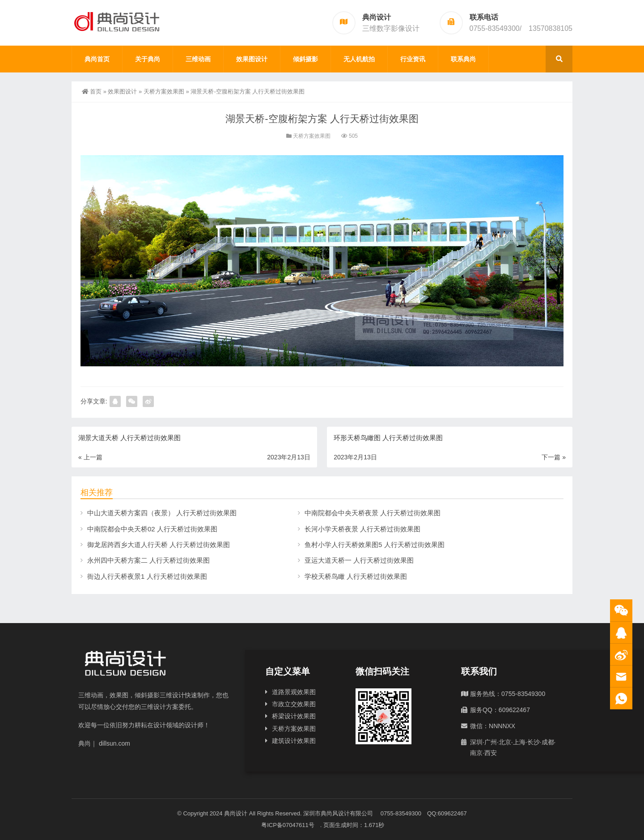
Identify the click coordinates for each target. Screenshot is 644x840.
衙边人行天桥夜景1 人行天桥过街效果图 (147, 576)
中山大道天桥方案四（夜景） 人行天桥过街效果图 (162, 513)
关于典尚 (148, 59)
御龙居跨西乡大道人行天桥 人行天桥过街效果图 (159, 545)
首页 (92, 91)
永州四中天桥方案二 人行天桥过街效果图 (148, 560)
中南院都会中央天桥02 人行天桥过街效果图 (152, 529)
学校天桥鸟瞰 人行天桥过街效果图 (356, 576)
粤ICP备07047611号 (291, 825)
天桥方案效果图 (164, 91)
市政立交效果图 (294, 704)
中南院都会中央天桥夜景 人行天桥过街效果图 (373, 513)
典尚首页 (97, 59)
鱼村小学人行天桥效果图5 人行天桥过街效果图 (375, 545)
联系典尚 (463, 59)
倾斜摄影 (305, 59)
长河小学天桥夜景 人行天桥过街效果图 (362, 529)
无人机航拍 (359, 59)
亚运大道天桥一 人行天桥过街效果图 (359, 560)
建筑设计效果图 (294, 741)
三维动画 (198, 59)
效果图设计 (252, 59)
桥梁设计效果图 (294, 716)
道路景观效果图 (294, 692)
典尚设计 (236, 813)
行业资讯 (413, 59)
